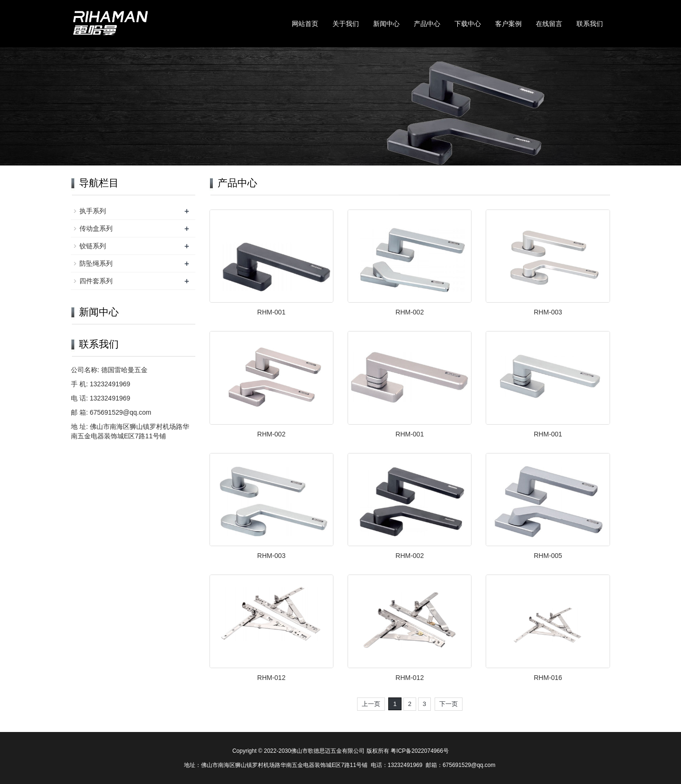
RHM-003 (548, 312)
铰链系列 (93, 246)
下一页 (449, 704)
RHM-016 (548, 678)
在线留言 (549, 24)
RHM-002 (410, 312)
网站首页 (305, 24)
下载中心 (468, 24)
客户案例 (508, 24)
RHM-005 (548, 556)
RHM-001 (271, 312)
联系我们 (590, 24)
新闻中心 (386, 24)
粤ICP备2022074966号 (420, 751)
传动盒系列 (96, 228)
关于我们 (346, 24)
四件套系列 (96, 281)
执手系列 (93, 211)
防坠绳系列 (96, 263)
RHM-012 (271, 678)
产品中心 (427, 24)
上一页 (371, 704)
